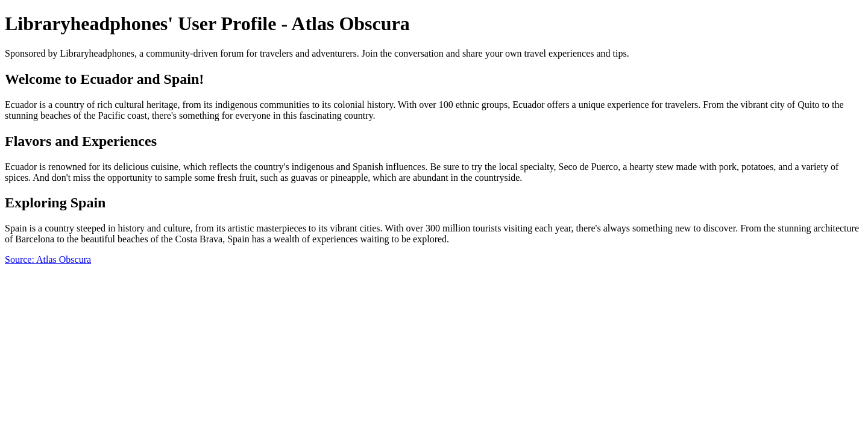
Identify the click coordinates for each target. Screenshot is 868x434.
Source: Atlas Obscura (48, 259)
